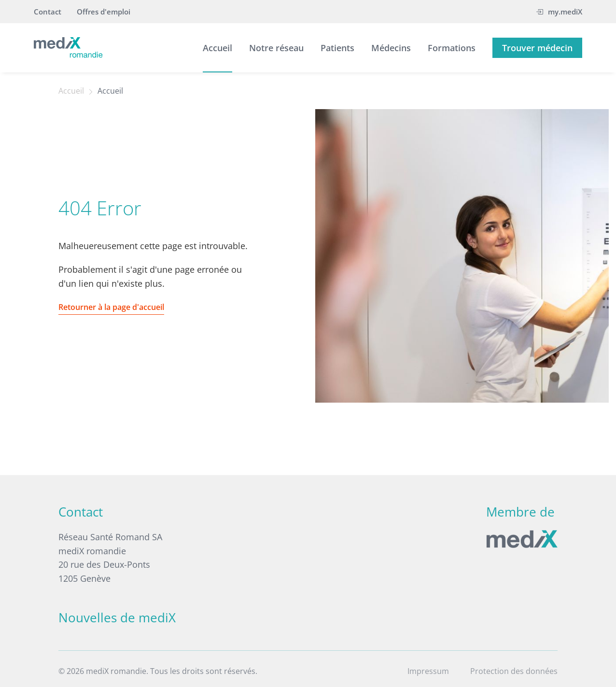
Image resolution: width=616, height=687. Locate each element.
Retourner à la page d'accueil (111, 307)
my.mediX (559, 12)
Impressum (428, 671)
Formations (452, 48)
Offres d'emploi (104, 12)
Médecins (391, 48)
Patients (337, 48)
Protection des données (514, 671)
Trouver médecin (537, 48)
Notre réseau (276, 48)
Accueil (217, 48)
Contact (48, 12)
